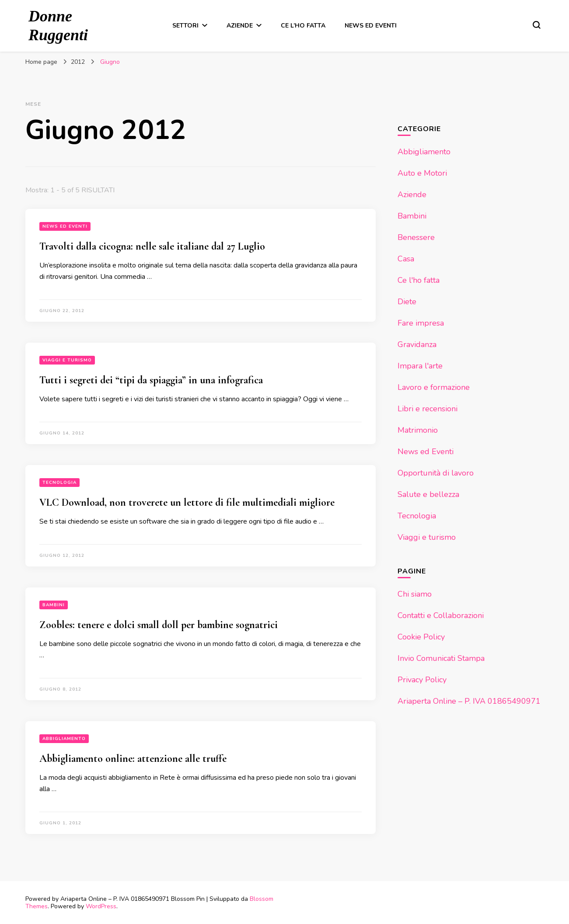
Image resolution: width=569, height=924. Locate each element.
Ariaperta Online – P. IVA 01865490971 (469, 701)
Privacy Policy (422, 680)
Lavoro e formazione (434, 387)
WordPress (101, 906)
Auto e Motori (422, 173)
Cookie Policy (421, 637)
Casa (406, 259)
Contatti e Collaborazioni (441, 615)
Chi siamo (415, 594)
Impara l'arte (420, 366)
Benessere (416, 237)
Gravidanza (417, 344)
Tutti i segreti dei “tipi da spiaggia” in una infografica (151, 380)
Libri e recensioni (428, 409)
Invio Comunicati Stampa (441, 658)
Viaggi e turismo (67, 360)
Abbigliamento (64, 739)
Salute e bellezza (428, 494)
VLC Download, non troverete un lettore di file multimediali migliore (187, 502)
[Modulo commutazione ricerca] (537, 25)
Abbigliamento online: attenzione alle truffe (133, 759)
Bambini (54, 605)
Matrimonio (418, 430)
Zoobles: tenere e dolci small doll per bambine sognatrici (159, 625)
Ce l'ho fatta (419, 280)
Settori (185, 26)
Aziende (240, 26)
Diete (407, 302)
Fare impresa (421, 323)
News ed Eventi (371, 26)
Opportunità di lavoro (436, 473)
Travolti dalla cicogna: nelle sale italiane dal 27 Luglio (152, 246)
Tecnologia (59, 483)
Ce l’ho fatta (303, 26)
